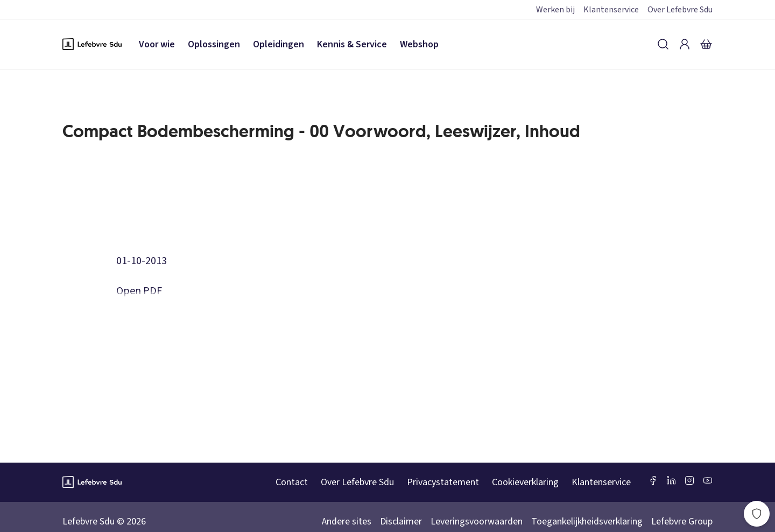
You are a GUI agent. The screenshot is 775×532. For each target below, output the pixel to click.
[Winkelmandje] (706, 44)
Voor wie (157, 44)
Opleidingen (279, 44)
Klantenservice (611, 10)
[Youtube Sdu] (708, 480)
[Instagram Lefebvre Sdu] (689, 480)
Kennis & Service (352, 44)
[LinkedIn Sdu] (671, 480)
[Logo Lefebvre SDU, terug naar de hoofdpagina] (92, 44)
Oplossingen (214, 44)
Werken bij (555, 10)
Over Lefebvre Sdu (680, 10)
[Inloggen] (685, 44)
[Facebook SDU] (653, 480)
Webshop (419, 44)
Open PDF (139, 291)
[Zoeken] (663, 44)
